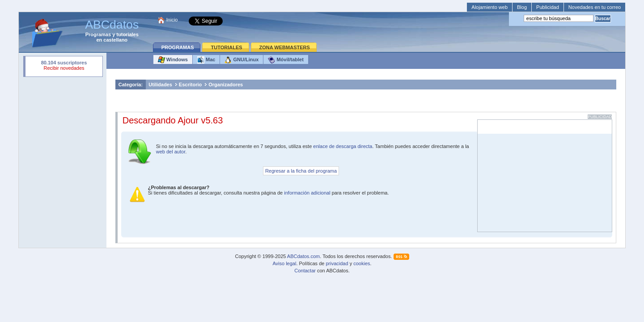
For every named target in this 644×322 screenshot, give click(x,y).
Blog (522, 7)
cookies (362, 263)
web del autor (171, 152)
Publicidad (548, 7)
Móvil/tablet (286, 60)
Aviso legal (284, 263)
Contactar (305, 271)
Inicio (172, 20)
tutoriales (127, 34)
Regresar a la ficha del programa (301, 171)
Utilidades (160, 85)
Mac (206, 60)
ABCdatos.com (303, 256)
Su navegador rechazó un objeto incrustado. (64, 66)
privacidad (337, 263)
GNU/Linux (241, 60)
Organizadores (226, 85)
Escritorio (190, 85)
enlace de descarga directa (343, 146)
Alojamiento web (489, 7)
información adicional (307, 193)
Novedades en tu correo (595, 7)
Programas (98, 34)
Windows (173, 60)
